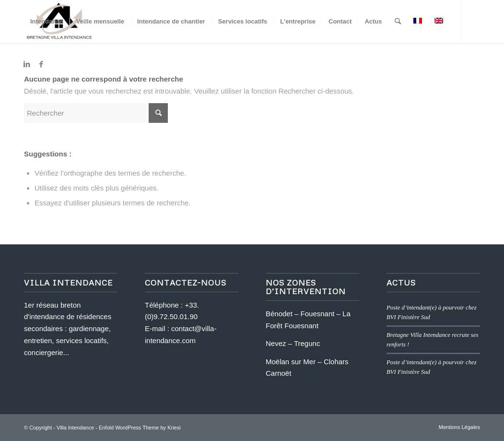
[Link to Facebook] (41, 64)
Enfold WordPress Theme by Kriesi (140, 428)
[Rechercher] (398, 22)
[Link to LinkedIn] (27, 64)
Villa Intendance (75, 428)
